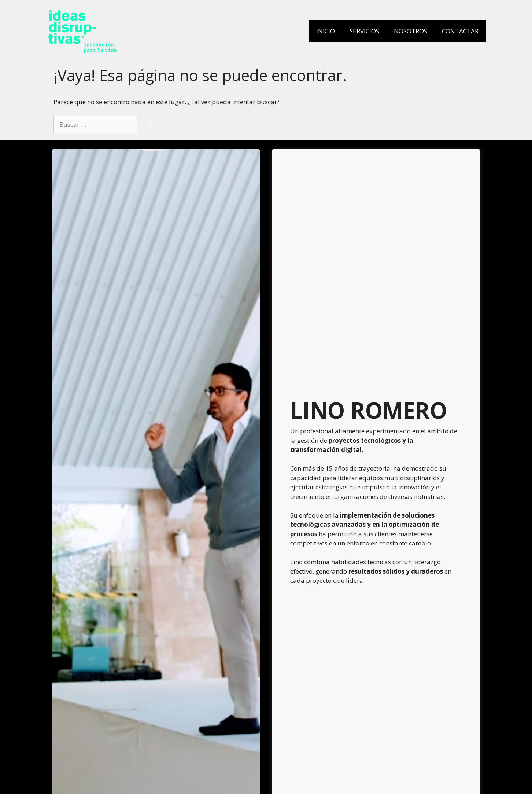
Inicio (326, 31)
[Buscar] (149, 125)
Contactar (460, 31)
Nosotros (411, 31)
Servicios (364, 31)
